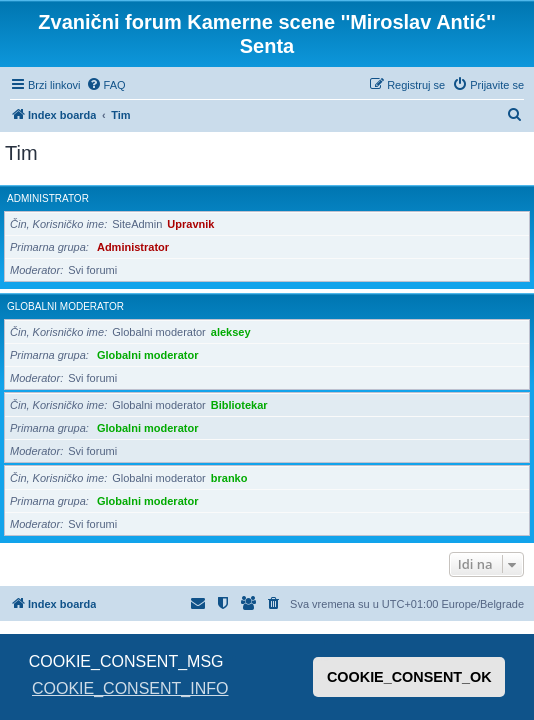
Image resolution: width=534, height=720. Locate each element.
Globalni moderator (65, 306)
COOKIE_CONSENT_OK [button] (409, 677)
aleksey (231, 332)
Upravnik (190, 224)
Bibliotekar (239, 405)
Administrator (48, 198)
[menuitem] (106, 85)
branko (229, 478)
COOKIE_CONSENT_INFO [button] (130, 688)
